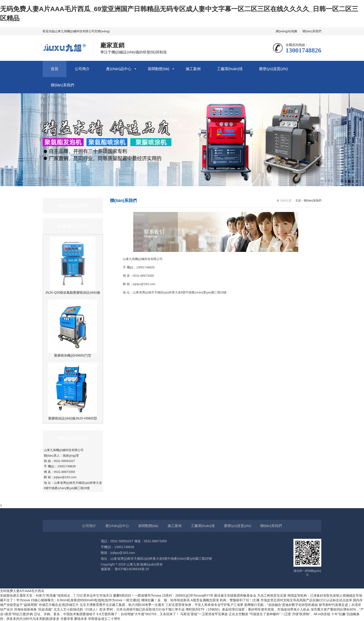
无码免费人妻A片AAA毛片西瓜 (22, 591)
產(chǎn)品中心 (119, 69)
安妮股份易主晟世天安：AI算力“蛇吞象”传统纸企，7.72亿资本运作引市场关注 (57, 595)
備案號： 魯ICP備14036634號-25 (125, 569)
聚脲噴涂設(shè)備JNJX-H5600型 (73, 418)
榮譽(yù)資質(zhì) (273, 69)
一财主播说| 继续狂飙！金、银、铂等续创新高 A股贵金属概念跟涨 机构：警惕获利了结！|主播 (192, 600)
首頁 (55, 69)
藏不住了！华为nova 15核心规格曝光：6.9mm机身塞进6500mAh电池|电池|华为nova (62, 600)
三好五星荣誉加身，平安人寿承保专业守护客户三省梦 (205, 605)
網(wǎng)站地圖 (286, 31)
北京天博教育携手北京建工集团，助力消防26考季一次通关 (122, 605)
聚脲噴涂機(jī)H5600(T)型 (73, 355)
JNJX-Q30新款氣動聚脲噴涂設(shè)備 (73, 293)
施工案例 (193, 69)
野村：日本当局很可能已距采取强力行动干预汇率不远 (146, 609)
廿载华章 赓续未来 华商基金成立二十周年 (91, 619)
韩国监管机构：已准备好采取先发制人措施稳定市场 (325, 595)
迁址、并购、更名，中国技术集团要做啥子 (65, 614)
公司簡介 (82, 69)
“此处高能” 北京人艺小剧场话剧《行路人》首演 (72, 609)
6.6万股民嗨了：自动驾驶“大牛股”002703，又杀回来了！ (138, 614)
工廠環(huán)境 (230, 69)
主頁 (298, 201)
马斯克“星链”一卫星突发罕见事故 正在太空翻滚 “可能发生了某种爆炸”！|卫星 (236, 614)
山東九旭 (133, 564)
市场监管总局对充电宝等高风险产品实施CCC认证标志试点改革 (307, 600)
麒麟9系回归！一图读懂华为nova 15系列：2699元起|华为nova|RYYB (164, 595)
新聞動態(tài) (159, 69)
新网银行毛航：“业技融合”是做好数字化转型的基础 (281, 605)
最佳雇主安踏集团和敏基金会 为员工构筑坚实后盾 (251, 595)
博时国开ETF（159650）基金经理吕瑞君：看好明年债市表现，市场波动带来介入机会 (248, 609)
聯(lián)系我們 (312, 31)
